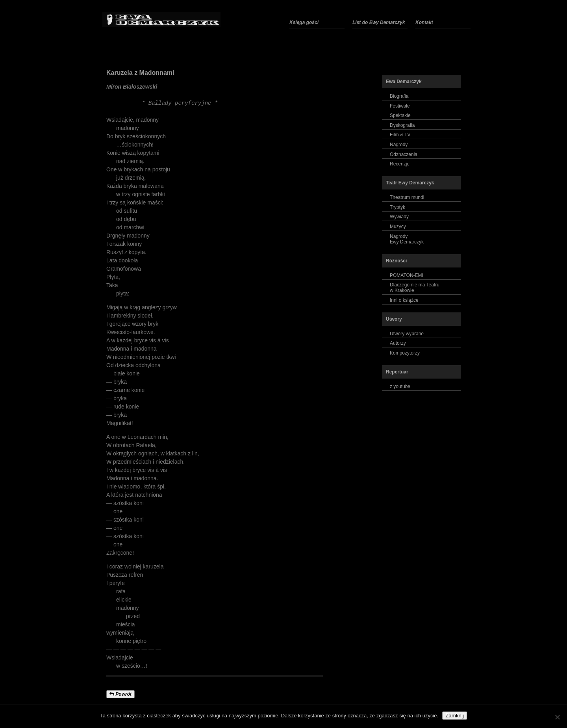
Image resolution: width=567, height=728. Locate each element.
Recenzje (400, 164)
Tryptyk (397, 207)
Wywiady (399, 217)
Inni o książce (404, 300)
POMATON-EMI (407, 275)
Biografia (399, 96)
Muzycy (398, 227)
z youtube (400, 386)
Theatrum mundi (407, 197)
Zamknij (455, 716)
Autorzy (398, 343)
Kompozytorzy (405, 353)
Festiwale (400, 106)
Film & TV (400, 135)
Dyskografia (402, 125)
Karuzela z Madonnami (140, 73)
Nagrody (399, 145)
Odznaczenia (404, 154)
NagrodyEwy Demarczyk (407, 239)
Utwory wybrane (407, 334)
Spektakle (400, 115)
